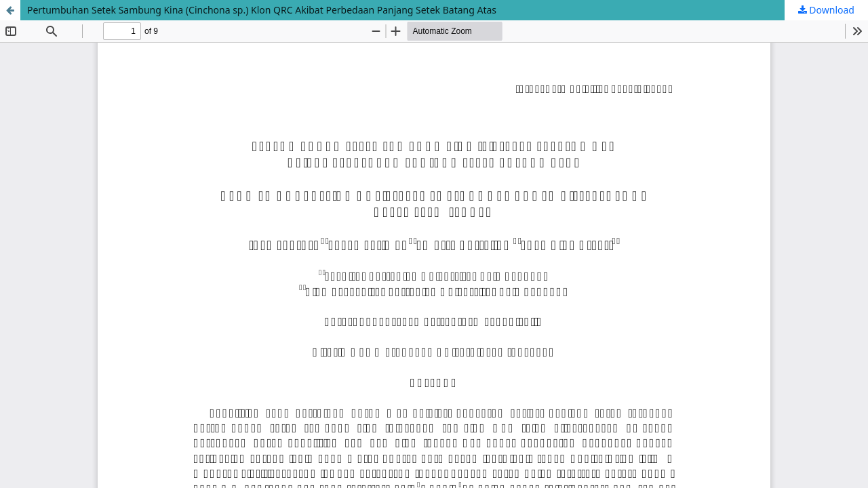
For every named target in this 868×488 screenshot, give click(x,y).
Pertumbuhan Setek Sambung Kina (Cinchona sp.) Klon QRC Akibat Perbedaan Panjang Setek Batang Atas (262, 10)
